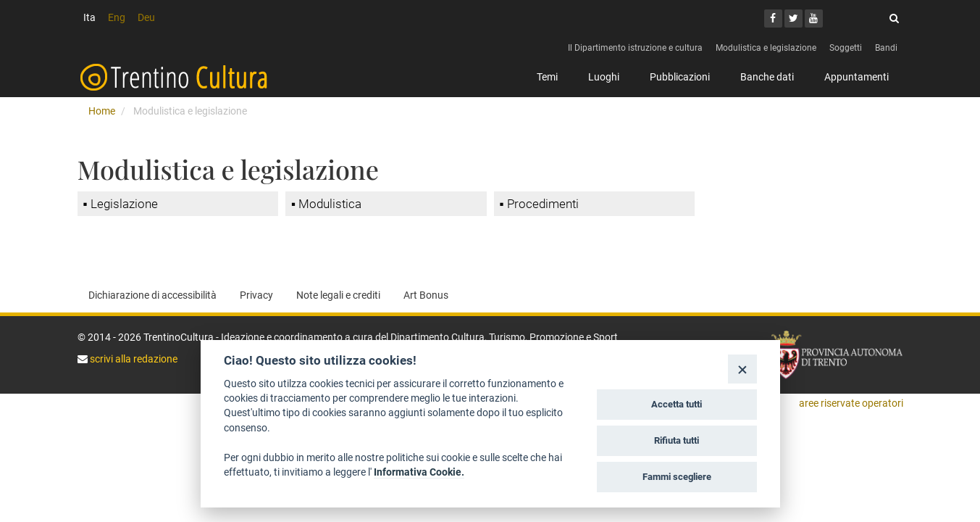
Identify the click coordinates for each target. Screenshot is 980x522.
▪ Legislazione (121, 204)
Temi (547, 77)
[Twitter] (793, 18)
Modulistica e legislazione (766, 48)
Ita (89, 17)
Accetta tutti (677, 404)
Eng (117, 17)
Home (102, 111)
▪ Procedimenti (539, 204)
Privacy (256, 295)
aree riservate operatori (851, 403)
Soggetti (846, 48)
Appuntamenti (857, 77)
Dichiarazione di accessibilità (152, 295)
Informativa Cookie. (419, 472)
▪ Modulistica (326, 204)
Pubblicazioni (680, 77)
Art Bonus (426, 295)
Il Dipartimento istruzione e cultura (635, 48)
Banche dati (767, 77)
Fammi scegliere (677, 477)
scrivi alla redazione (133, 359)
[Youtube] (814, 18)
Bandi (886, 48)
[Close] (742, 369)
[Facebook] (773, 18)
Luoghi (604, 77)
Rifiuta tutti (677, 440)
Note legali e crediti (338, 295)
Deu (146, 17)
